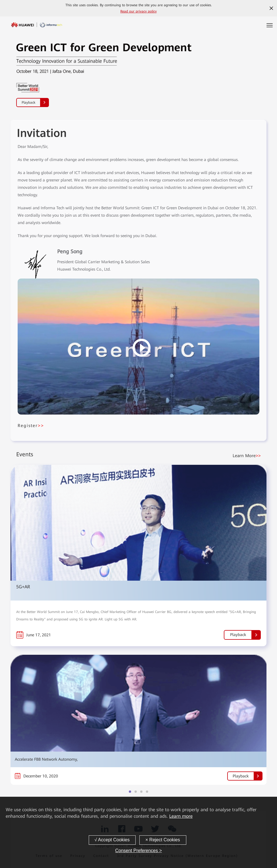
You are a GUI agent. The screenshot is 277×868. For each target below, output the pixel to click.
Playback (35, 103)
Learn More (247, 456)
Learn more (181, 816)
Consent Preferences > (138, 851)
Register (31, 426)
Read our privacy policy (138, 11)
